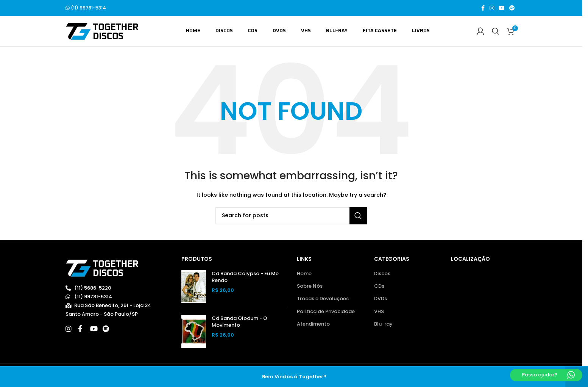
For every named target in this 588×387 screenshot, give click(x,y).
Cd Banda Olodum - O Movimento (239, 322)
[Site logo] (102, 31)
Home (304, 274)
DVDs (381, 299)
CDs (379, 286)
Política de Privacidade (326, 312)
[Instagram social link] (492, 8)
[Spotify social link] (512, 8)
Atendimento (313, 324)
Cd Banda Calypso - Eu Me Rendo (245, 277)
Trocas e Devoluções (323, 299)
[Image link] (102, 268)
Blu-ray (383, 324)
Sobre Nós (310, 286)
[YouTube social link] (502, 8)
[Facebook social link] (483, 8)
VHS (379, 312)
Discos (382, 274)
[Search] (496, 31)
